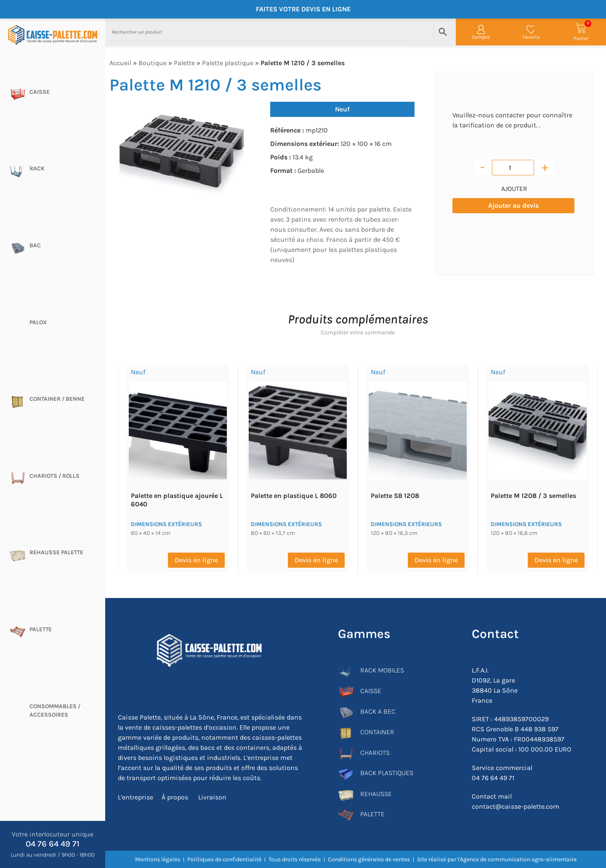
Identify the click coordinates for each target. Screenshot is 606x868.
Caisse (40, 92)
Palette (41, 629)
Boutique (153, 63)
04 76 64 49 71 (53, 844)
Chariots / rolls (54, 476)
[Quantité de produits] (513, 168)
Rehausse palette (56, 552)
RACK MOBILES (382, 670)
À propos (175, 797)
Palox (38, 322)
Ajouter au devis (513, 205)
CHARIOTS (375, 753)
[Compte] (481, 29)
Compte (481, 37)
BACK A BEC (378, 711)
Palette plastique (228, 63)
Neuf (342, 109)
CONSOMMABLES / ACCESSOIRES (55, 711)
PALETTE (372, 814)
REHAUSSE (376, 794)
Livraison (211, 797)
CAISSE (371, 691)
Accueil (120, 63)
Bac (35, 245)
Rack (37, 168)
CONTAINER (377, 732)
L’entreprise (136, 797)
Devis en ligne (196, 560)
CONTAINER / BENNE (57, 399)
